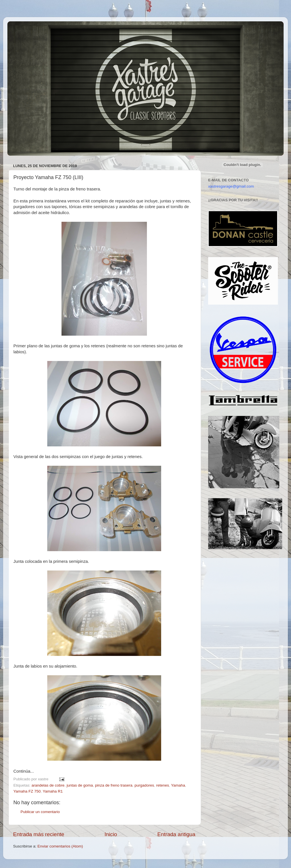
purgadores (144, 785)
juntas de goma (80, 785)
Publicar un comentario (40, 812)
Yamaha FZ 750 (27, 791)
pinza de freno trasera (114, 785)
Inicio (111, 834)
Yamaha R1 (53, 791)
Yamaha (178, 785)
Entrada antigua (176, 834)
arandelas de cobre (48, 785)
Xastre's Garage (24, 29)
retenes (162, 785)
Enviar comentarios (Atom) (60, 846)
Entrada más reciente (39, 834)
